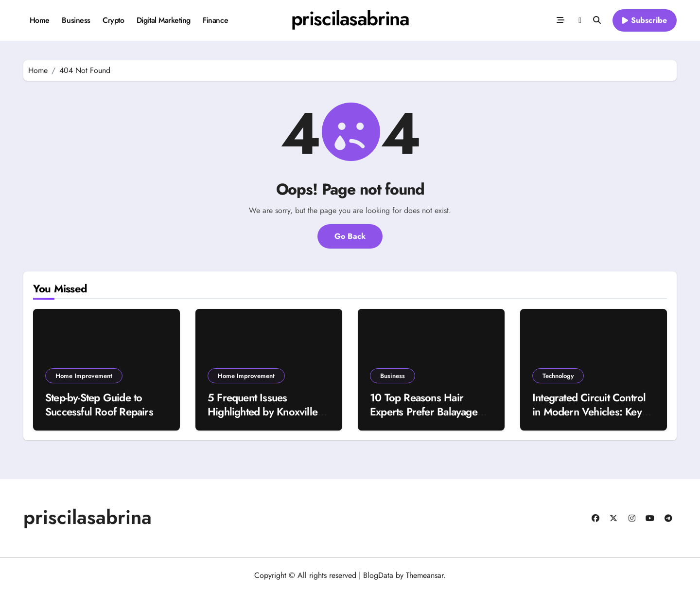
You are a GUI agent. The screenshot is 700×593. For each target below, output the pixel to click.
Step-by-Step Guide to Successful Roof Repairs (99, 404)
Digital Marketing (164, 20)
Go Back (350, 236)
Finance (215, 20)
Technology (558, 376)
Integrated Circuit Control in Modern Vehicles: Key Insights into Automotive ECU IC (589, 418)
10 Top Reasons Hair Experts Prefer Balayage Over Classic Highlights (424, 411)
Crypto (113, 20)
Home (40, 20)
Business (76, 20)
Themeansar (425, 575)
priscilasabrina (350, 18)
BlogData (378, 575)
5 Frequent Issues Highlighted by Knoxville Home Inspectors (262, 411)
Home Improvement (84, 376)
